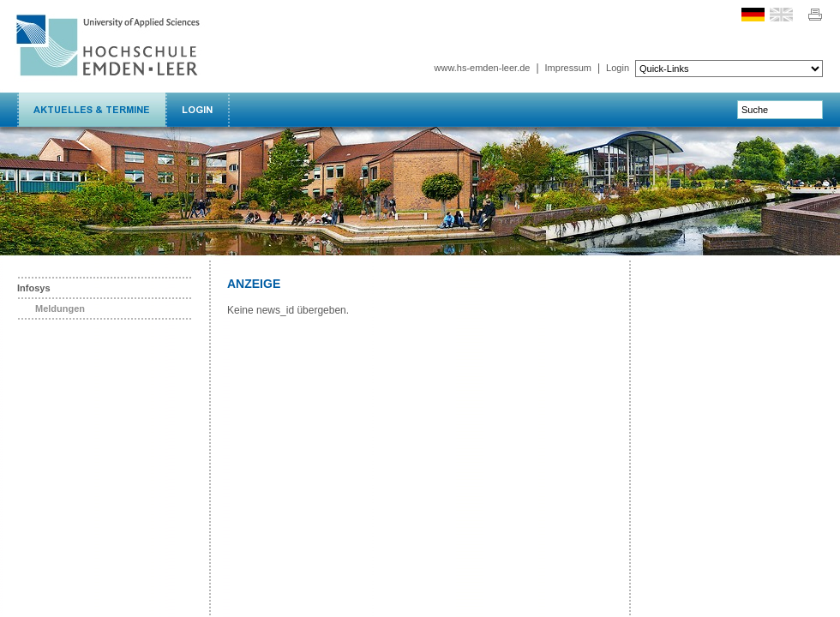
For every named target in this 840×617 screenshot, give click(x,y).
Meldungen (60, 308)
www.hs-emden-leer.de (483, 68)
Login (618, 68)
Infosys (34, 288)
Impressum (568, 68)
